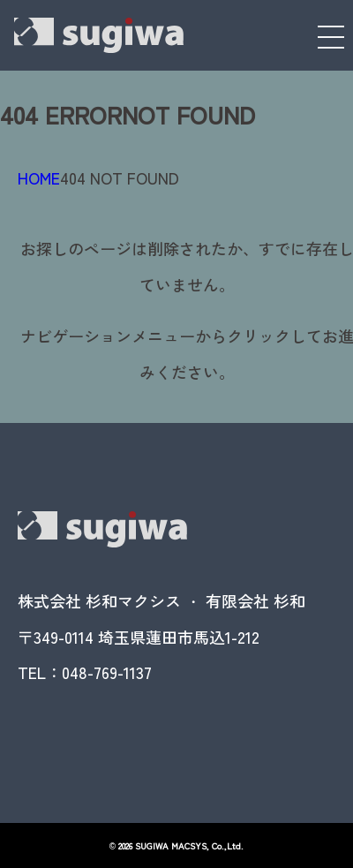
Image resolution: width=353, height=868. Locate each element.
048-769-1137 (107, 672)
